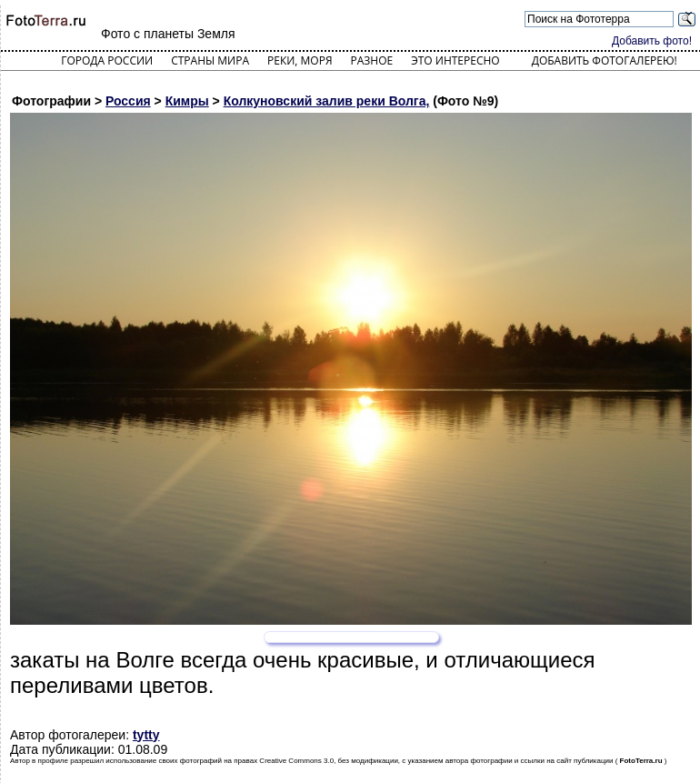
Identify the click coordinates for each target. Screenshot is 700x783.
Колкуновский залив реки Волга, (327, 101)
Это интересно (455, 60)
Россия (128, 101)
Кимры (187, 101)
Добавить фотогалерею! (605, 60)
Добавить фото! (652, 41)
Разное (372, 60)
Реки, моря (300, 60)
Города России (107, 60)
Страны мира (210, 60)
